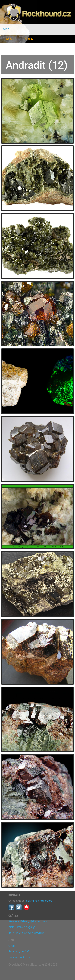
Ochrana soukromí (19, 957)
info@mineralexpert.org (39, 901)
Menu (7, 29)
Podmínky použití (19, 951)
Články (29, 39)
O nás (12, 946)
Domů (10, 39)
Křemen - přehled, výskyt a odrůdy (28, 921)
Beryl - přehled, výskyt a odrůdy (26, 933)
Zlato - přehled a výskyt (22, 927)
